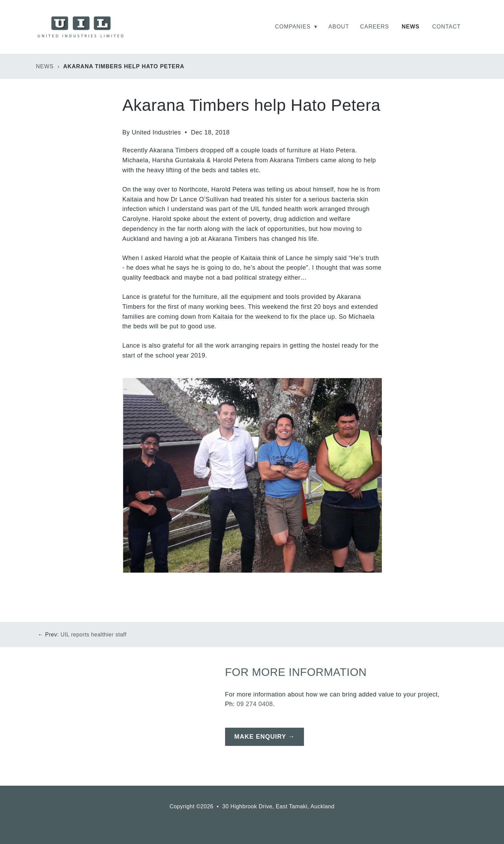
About (339, 27)
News (411, 27)
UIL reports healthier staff (93, 635)
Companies (296, 27)
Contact (447, 27)
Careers (374, 27)
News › (49, 66)
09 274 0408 (255, 704)
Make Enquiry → (265, 737)
